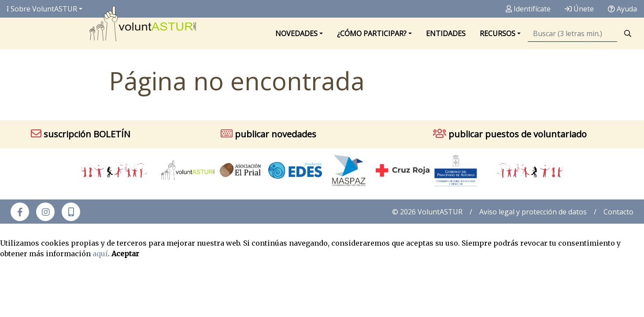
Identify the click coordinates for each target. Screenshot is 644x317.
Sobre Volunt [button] (42, 9)
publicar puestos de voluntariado (510, 134)
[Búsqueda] (572, 34)
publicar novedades (268, 134)
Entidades (446, 33)
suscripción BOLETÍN (81, 134)
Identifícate (528, 9)
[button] (71, 212)
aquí (100, 254)
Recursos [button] (498, 33)
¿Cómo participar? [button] (372, 33)
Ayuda (622, 9)
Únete (579, 9)
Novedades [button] (296, 33)
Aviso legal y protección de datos (533, 212)
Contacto (618, 212)
